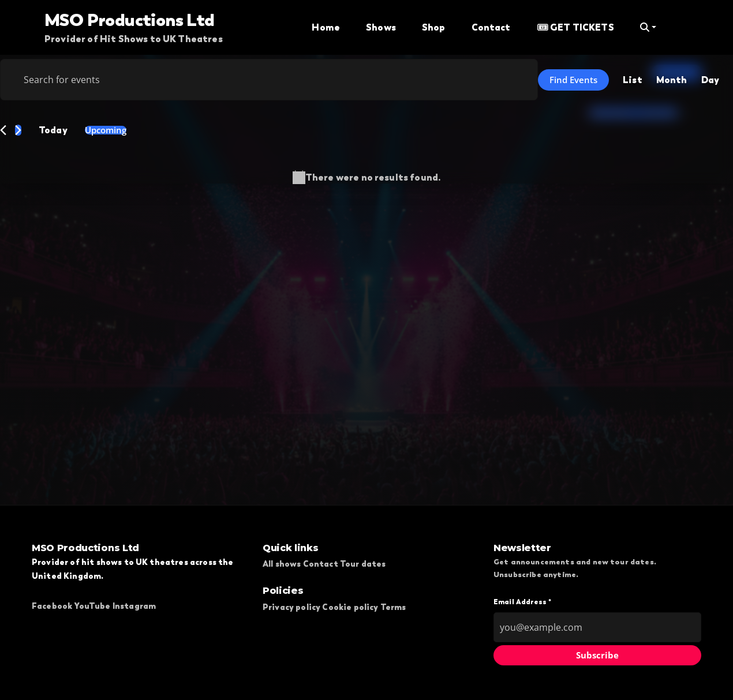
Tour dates (363, 564)
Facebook (52, 606)
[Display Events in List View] (633, 80)
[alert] (366, 177)
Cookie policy (350, 607)
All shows (282, 564)
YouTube (92, 606)
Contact (491, 27)
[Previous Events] (3, 130)
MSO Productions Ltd (130, 20)
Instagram (134, 606)
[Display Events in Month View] (672, 80)
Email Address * (522, 602)
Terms (393, 607)
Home (326, 27)
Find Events (573, 80)
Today (53, 130)
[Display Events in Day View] (710, 80)
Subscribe (597, 655)
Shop (434, 27)
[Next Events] (18, 130)
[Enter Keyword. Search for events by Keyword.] (269, 80)
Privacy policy (291, 607)
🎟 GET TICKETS (575, 27)
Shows (381, 27)
